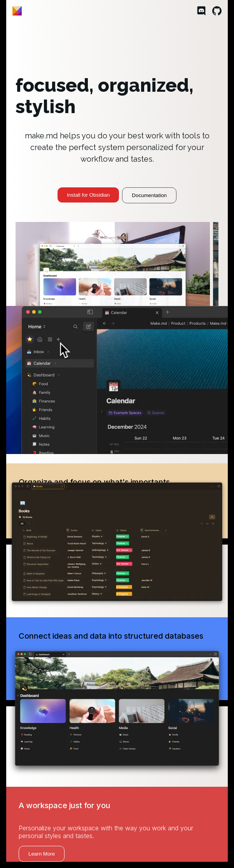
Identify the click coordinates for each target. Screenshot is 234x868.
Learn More (42, 854)
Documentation (149, 195)
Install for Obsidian (88, 195)
